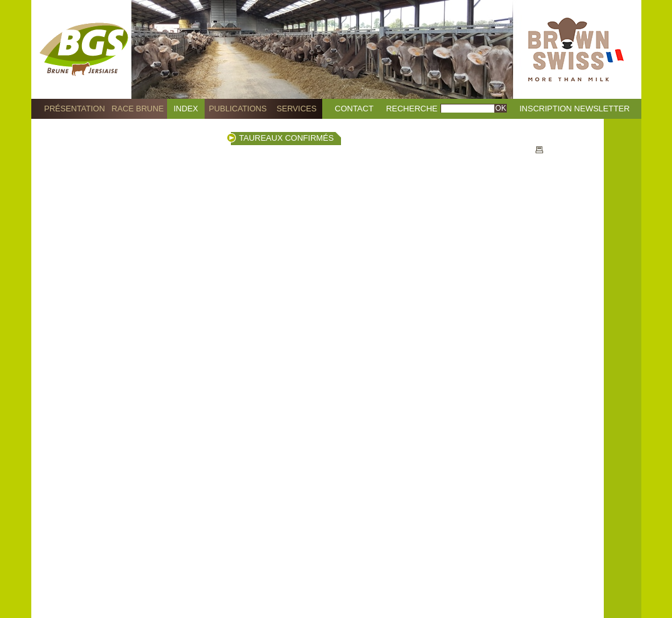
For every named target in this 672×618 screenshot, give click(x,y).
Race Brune (138, 109)
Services (297, 109)
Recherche (412, 109)
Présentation (74, 109)
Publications (238, 109)
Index (186, 109)
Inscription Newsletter (574, 109)
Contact (354, 109)
